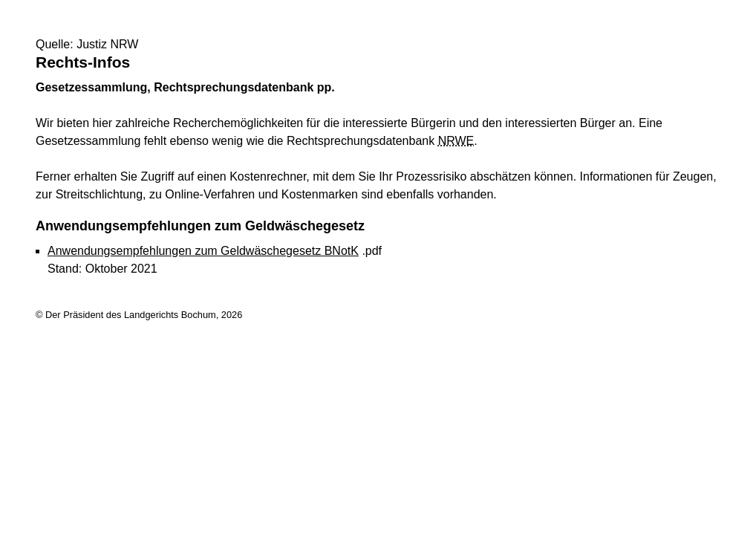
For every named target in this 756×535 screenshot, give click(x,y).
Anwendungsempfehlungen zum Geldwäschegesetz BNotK (203, 251)
